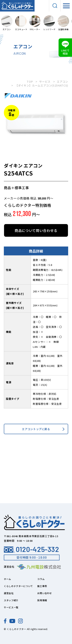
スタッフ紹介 (11, 600)
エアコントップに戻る (36, 429)
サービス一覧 (11, 607)
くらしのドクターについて (18, 586)
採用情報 (42, 600)
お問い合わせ (45, 593)
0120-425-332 (31, 549)
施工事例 (42, 586)
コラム (41, 579)
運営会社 (9, 593)
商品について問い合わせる (36, 230)
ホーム (7, 579)
